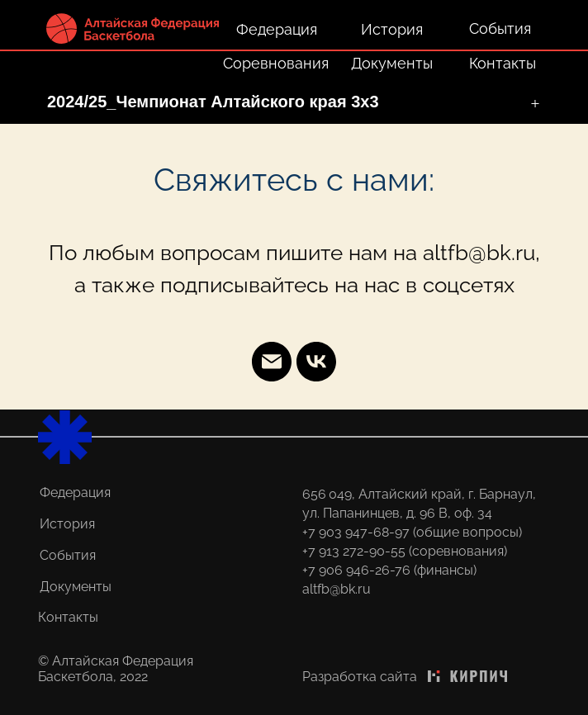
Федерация (277, 29)
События (500, 28)
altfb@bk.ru (337, 589)
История (392, 29)
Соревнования (276, 63)
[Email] (272, 362)
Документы (392, 63)
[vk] (316, 362)
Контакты (503, 63)
